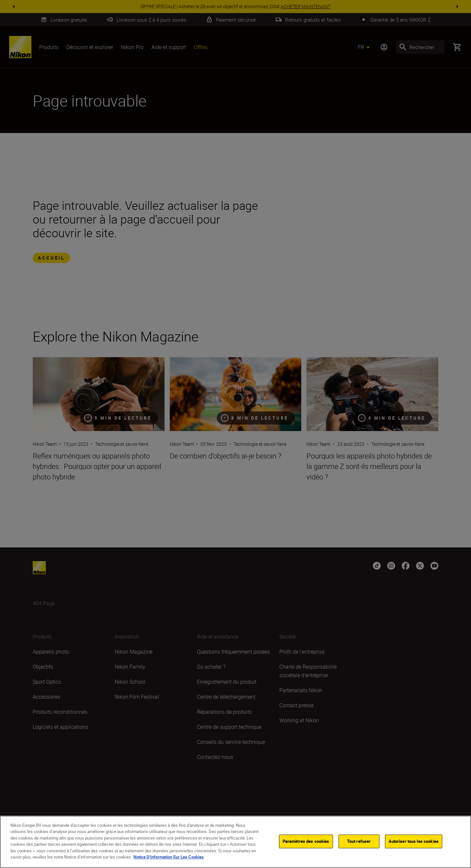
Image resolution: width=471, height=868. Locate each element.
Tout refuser (359, 841)
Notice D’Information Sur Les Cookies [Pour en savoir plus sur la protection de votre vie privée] (169, 857)
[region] (235, 842)
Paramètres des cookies (306, 841)
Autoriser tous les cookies (414, 841)
